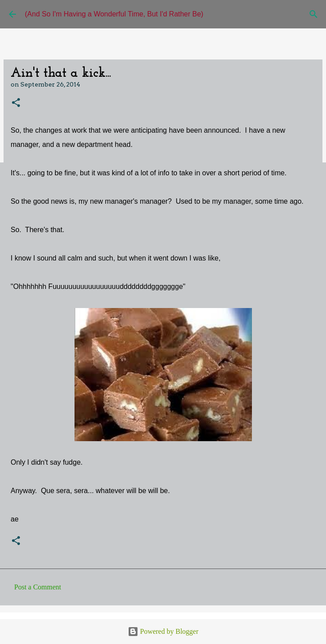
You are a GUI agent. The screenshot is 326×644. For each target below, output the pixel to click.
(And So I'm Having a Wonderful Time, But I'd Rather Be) (114, 14)
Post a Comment (38, 587)
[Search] (314, 14)
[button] (16, 103)
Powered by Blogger (163, 631)
